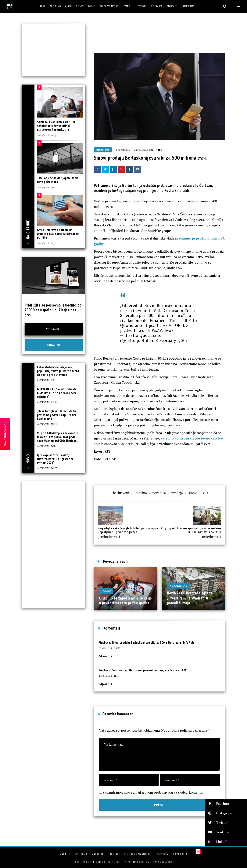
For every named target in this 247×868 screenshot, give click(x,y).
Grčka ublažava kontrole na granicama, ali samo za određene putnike (58, 234)
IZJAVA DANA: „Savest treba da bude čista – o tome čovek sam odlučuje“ (57, 393)
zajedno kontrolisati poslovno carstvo (192, 438)
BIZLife (126, 150)
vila (205, 493)
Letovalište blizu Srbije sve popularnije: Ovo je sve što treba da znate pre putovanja (58, 371)
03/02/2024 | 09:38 (109, 648)
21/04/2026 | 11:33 (46, 243)
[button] (226, 804)
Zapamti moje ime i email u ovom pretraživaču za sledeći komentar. (154, 792)
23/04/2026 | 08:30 (47, 401)
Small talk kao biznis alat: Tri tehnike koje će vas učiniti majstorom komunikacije (56, 126)
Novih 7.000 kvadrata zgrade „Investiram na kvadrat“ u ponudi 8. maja (190, 598)
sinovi (193, 493)
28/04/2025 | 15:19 (203, 586)
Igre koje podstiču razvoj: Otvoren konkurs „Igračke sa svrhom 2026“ (55, 459)
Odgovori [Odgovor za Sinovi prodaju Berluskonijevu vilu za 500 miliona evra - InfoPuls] (104, 656)
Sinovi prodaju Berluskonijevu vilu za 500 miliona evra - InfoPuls (153, 643)
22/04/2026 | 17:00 (47, 467)
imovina (141, 493)
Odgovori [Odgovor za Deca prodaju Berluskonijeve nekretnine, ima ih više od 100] (104, 684)
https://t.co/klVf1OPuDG (166, 325)
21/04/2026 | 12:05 (47, 135)
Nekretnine (103, 150)
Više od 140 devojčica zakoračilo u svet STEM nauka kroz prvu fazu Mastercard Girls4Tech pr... (58, 437)
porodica (159, 493)
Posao (106, 591)
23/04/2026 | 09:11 (47, 379)
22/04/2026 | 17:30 (47, 445)
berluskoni (121, 493)
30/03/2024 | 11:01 (109, 676)
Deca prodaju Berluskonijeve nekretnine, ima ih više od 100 (149, 670)
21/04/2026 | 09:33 (47, 187)
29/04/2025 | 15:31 (126, 591)
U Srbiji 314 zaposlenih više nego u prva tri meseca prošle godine (126, 601)
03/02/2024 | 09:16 (144, 150)
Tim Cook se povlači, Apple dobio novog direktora (58, 180)
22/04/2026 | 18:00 (47, 423)
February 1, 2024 (175, 340)
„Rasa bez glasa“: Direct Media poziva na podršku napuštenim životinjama (57, 415)
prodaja (177, 493)
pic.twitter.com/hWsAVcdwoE (147, 330)
